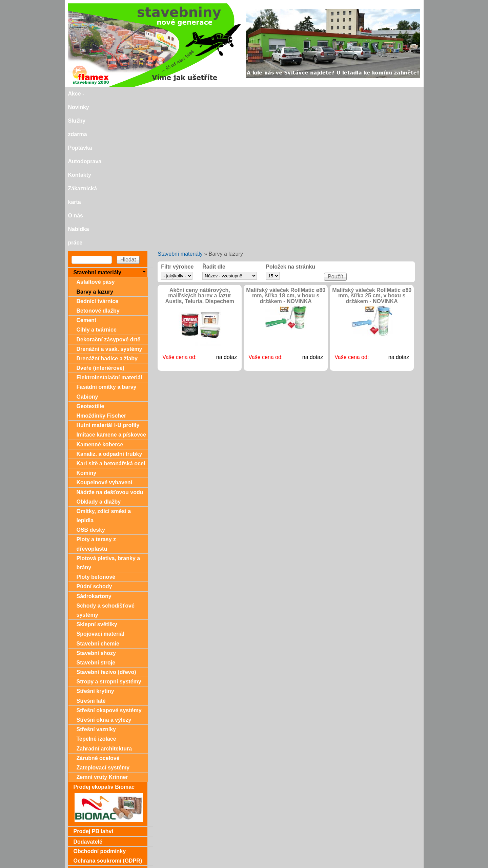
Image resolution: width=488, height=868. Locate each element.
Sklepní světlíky (97, 475)
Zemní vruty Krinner (102, 628)
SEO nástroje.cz (257, 865)
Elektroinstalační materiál (109, 228)
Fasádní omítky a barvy (107, 238)
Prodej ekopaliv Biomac (104, 638)
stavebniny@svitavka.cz (97, 855)
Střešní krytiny (95, 542)
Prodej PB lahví (93, 682)
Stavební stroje (96, 514)
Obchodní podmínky (100, 702)
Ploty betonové (96, 428)
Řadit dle (214, 118)
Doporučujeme (93, 843)
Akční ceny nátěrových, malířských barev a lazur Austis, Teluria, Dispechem (200, 147)
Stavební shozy (96, 504)
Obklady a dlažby (99, 353)
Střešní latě (91, 552)
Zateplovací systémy (103, 619)
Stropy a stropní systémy (109, 533)
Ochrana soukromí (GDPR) (108, 712)
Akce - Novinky (113, 94)
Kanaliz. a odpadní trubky (109, 305)
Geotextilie (90, 257)
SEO (224, 865)
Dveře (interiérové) (100, 219)
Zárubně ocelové (98, 609)
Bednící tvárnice (98, 152)
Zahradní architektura (104, 600)
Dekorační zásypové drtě (109, 190)
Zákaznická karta (307, 94)
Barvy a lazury (95, 143)
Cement (87, 171)
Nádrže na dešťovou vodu (110, 343)
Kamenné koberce (100, 295)
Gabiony (87, 248)
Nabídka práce (376, 94)
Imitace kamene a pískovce (111, 286)
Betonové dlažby (98, 162)
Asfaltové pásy (96, 133)
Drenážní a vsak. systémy (109, 200)
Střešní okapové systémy (109, 561)
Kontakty (267, 94)
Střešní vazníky (96, 580)
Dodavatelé (88, 693)
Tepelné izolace (96, 590)
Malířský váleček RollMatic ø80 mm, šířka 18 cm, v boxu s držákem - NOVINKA (286, 147)
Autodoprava (232, 94)
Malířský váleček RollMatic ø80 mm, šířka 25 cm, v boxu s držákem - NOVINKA (372, 147)
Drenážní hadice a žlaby (107, 209)
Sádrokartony (94, 447)
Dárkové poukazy (96, 722)
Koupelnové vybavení (105, 333)
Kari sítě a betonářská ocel (111, 314)
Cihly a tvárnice (97, 181)
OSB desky (91, 381)
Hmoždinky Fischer (101, 267)
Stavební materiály (180, 105)
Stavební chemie (98, 495)
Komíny (87, 324)
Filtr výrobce (177, 118)
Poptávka (196, 94)
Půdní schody (94, 437)
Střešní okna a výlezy (104, 571)
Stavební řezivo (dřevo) (106, 523)
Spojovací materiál (100, 485)
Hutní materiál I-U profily (108, 276)
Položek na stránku (290, 118)
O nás (343, 94)
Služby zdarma (158, 94)
